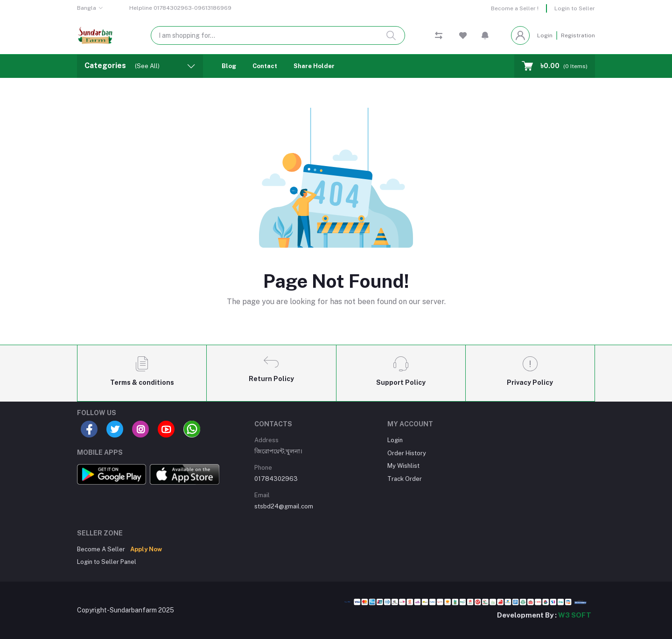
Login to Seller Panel (107, 562)
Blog (229, 66)
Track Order (405, 479)
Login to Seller (575, 8)
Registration (578, 35)
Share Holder (314, 66)
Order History (407, 453)
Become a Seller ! (515, 8)
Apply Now (146, 549)
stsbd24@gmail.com (284, 506)
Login (545, 35)
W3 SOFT (575, 615)
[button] (485, 35)
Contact (265, 66)
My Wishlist (403, 466)
